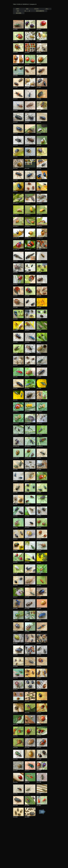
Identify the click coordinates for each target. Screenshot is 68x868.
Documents (41, 11)
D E (27, 9)
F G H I (36, 9)
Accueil (19, 13)
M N (18, 11)
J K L (47, 9)
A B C (18, 9)
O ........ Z (28, 11)
